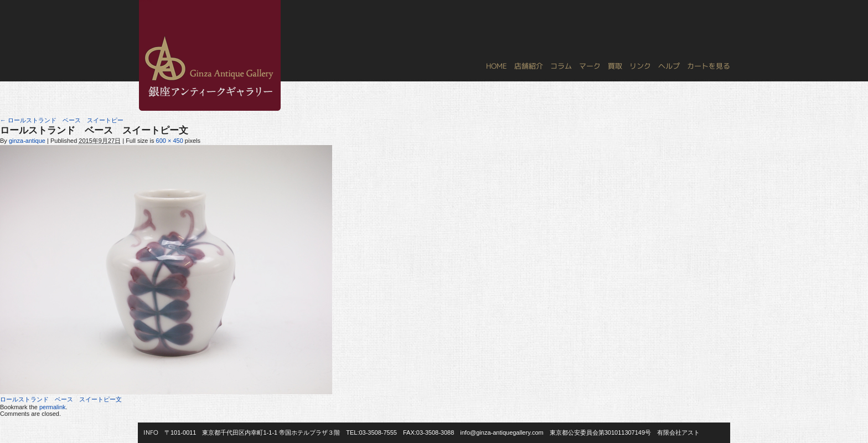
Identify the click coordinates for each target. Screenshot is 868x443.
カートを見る (709, 66)
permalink (53, 407)
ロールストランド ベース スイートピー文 (61, 399)
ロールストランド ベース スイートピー (62, 120)
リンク (640, 66)
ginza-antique (27, 141)
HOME (497, 66)
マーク (590, 66)
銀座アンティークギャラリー (146, 1)
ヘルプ (669, 66)
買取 (615, 66)
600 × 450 (170, 141)
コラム (561, 66)
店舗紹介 (529, 66)
